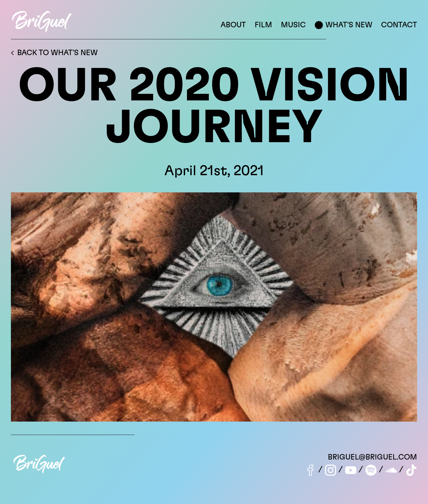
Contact (399, 25)
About (233, 25)
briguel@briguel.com (372, 457)
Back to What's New (54, 53)
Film (263, 25)
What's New (343, 25)
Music (293, 25)
